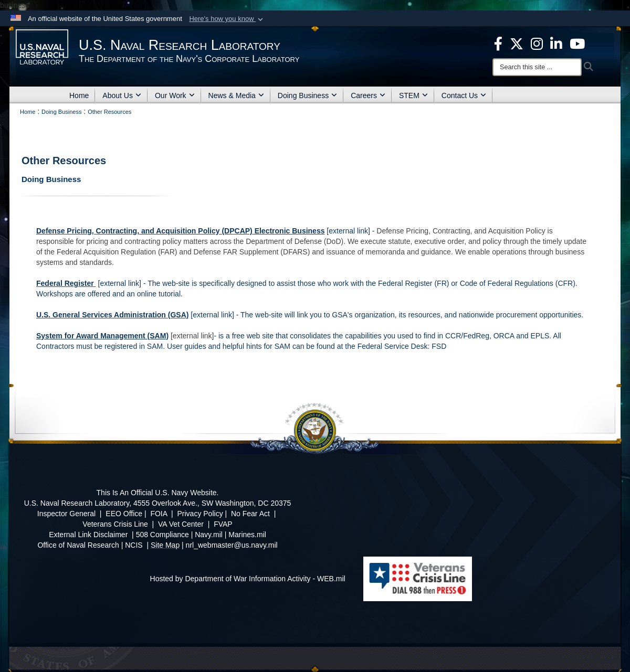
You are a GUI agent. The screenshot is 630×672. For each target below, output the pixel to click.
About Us (122, 95)
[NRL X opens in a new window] (517, 43)
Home (79, 95)
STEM (413, 95)
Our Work (175, 95)
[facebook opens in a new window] (498, 43)
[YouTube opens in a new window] (577, 43)
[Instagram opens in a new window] (537, 43)
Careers (368, 95)
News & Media (236, 95)
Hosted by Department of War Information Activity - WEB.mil (248, 579)
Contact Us (464, 95)
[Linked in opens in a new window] (556, 43)
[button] (227, 19)
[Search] (537, 67)
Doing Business (307, 95)
